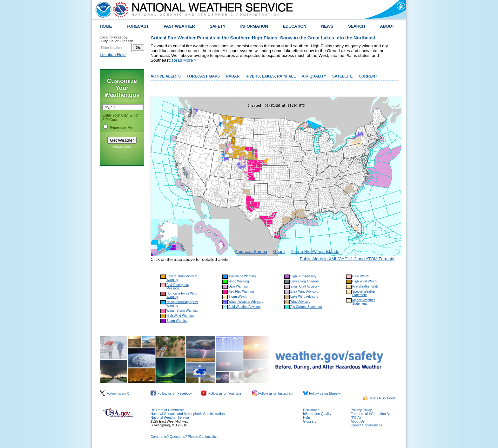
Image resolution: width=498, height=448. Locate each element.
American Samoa (251, 251)
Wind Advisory (300, 302)
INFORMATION (254, 26)
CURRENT (368, 76)
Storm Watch (237, 297)
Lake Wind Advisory (304, 297)
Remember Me (121, 127)
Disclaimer (311, 410)
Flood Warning (239, 281)
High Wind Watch (364, 281)
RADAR (233, 76)
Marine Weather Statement (363, 302)
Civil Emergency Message (178, 287)
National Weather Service (170, 417)
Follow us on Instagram (273, 393)
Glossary (310, 421)
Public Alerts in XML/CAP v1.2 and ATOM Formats (347, 259)
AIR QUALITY (314, 76)
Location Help (113, 54)
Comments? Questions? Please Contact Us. (184, 437)
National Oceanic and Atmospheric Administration (188, 414)
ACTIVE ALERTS (166, 76)
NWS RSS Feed (379, 398)
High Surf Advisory (303, 276)
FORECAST (138, 26)
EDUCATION (295, 26)
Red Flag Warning (241, 292)
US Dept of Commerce (168, 410)
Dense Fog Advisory (305, 281)
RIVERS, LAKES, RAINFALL (271, 76)
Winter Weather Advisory (246, 302)
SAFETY (217, 26)
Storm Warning (177, 321)
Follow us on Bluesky (322, 393)
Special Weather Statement (364, 293)
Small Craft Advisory (305, 286)
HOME (106, 26)
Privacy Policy (122, 147)
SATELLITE (342, 76)
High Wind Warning (180, 316)
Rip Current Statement (306, 307)
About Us (358, 421)
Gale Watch (360, 276)
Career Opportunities (366, 425)
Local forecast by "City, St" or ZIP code (117, 39)
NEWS (327, 26)
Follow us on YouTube (221, 393)
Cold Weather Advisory (245, 307)
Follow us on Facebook (172, 393)
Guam (279, 251)
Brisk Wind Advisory (304, 292)
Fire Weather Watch (366, 286)
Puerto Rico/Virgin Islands (315, 251)
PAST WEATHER (179, 26)
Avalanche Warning (242, 276)
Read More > (184, 60)
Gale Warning (238, 286)
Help (306, 417)
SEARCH (357, 26)
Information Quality (317, 414)
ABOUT (387, 26)
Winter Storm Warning (182, 311)
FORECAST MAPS (203, 76)
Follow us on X (114, 393)
